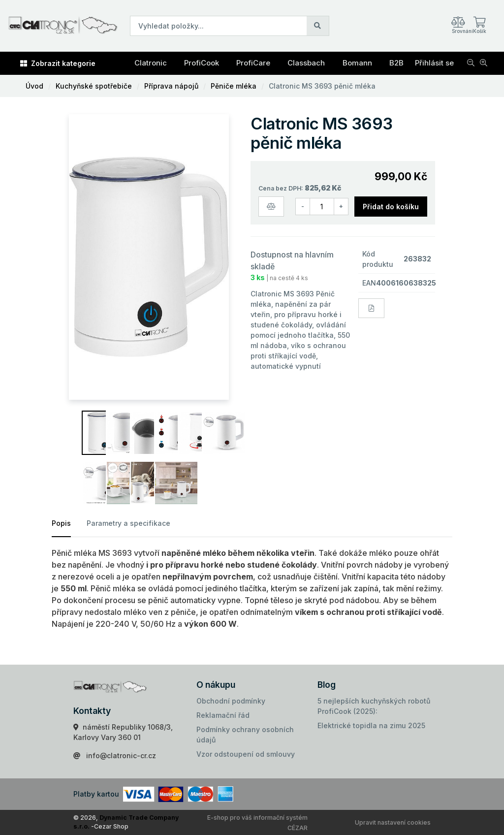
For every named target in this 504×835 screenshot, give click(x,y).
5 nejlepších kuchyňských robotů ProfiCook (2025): (374, 706)
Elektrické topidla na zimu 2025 (371, 725)
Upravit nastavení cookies (393, 822)
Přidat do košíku (391, 207)
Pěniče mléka (234, 86)
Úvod (34, 86)
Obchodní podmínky (231, 701)
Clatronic (151, 63)
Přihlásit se (434, 63)
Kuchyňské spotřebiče (94, 86)
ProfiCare (253, 63)
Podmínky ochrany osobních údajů (245, 735)
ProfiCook (202, 63)
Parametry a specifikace (128, 523)
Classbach (306, 63)
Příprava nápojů (171, 86)
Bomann (357, 63)
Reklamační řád (223, 715)
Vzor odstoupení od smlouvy (246, 754)
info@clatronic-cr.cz (121, 755)
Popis (61, 523)
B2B (396, 63)
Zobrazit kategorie (58, 63)
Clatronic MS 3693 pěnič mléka (322, 86)
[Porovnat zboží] (271, 207)
